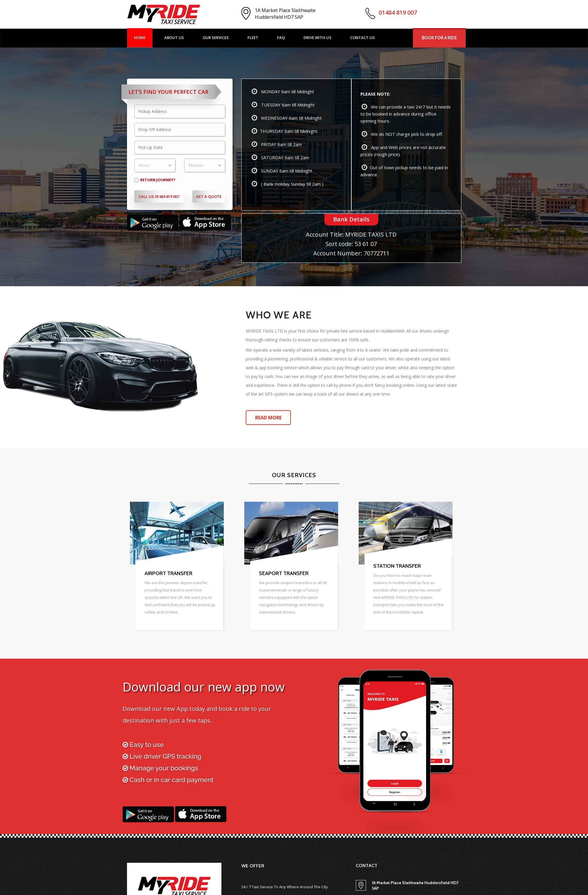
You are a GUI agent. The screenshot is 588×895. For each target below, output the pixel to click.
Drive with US (317, 38)
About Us (174, 38)
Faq (281, 38)
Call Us (159, 196)
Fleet (253, 38)
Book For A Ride (439, 38)
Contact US (362, 38)
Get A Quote (209, 196)
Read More (268, 418)
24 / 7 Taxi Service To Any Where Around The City (285, 887)
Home (140, 38)
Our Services (216, 38)
